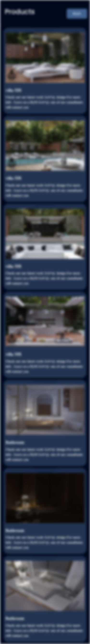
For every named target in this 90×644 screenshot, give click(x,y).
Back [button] (77, 14)
